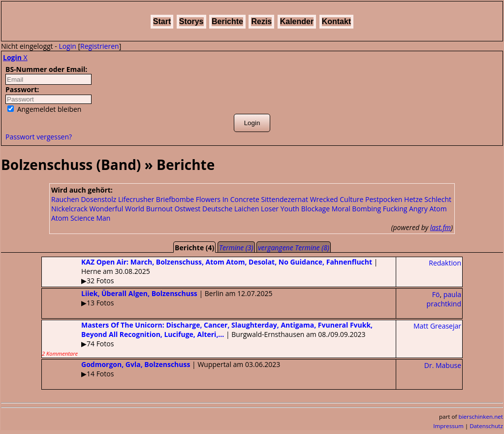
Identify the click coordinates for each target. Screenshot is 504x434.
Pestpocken (384, 199)
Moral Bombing (356, 209)
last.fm (441, 227)
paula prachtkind (444, 299)
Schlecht (438, 199)
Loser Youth (280, 209)
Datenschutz (486, 426)
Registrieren (100, 46)
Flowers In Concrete (228, 199)
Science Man (91, 218)
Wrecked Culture (337, 199)
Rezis (261, 21)
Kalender (297, 21)
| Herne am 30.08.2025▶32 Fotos (210, 271)
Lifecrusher (136, 199)
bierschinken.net (481, 417)
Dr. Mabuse (443, 365)
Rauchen (65, 199)
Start (162, 21)
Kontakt (337, 21)
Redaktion (445, 263)
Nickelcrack (69, 209)
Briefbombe (175, 199)
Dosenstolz (98, 199)
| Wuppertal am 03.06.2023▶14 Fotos (161, 369)
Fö (436, 294)
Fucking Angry (405, 209)
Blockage (315, 209)
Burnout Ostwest (173, 209)
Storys (191, 21)
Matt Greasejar (437, 326)
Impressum (448, 426)
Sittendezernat (284, 199)
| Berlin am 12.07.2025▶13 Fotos (157, 298)
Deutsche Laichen (231, 209)
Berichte (227, 21)
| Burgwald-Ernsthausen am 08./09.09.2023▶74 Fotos (207, 339)
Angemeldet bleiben (44, 109)
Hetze (413, 199)
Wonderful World (117, 209)
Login (67, 46)
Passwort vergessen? (39, 137)
